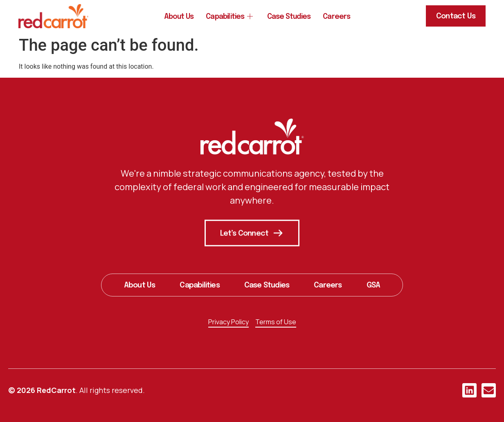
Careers (339, 17)
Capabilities (229, 17)
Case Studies (290, 17)
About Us (177, 17)
